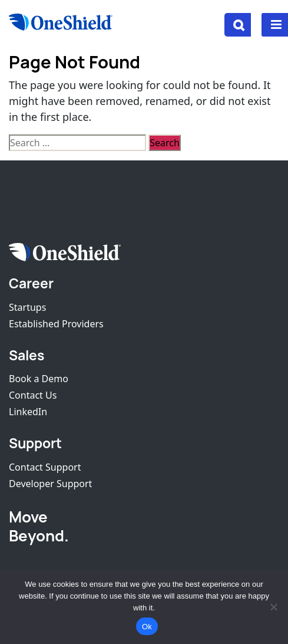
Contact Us (33, 395)
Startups (27, 307)
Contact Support (45, 467)
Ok (147, 627)
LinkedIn (28, 412)
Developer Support (50, 484)
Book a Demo (39, 379)
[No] (273, 607)
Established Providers (56, 324)
